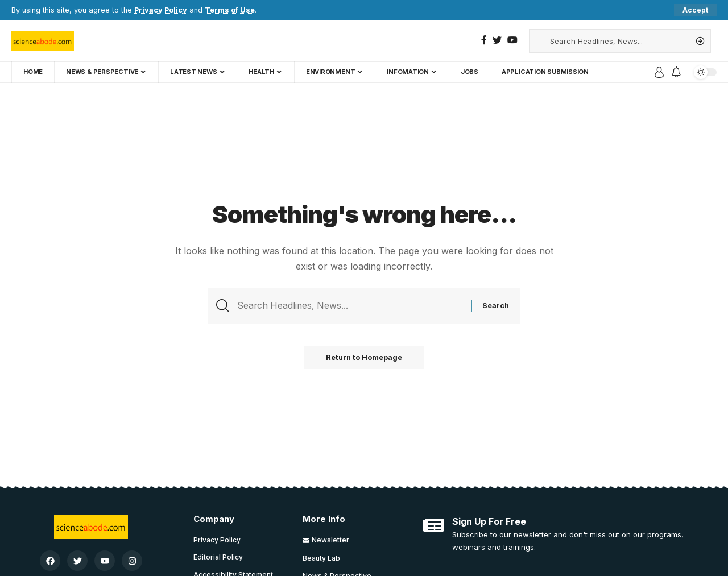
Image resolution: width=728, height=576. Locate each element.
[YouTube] (512, 40)
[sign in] (659, 72)
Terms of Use (230, 10)
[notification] (676, 72)
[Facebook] (484, 40)
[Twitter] (497, 40)
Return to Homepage (364, 358)
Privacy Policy (161, 10)
